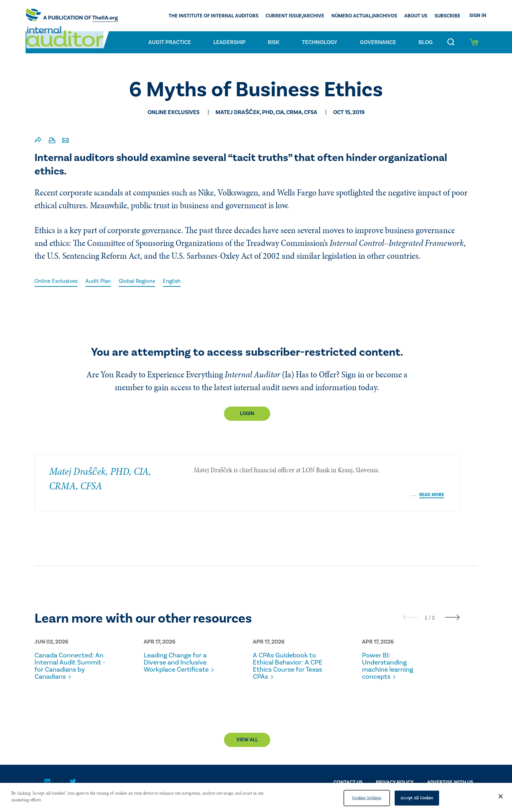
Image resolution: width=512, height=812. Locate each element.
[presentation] (410, 611)
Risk (274, 42)
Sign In (478, 16)
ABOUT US (416, 16)
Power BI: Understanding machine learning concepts (389, 660)
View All (247, 741)
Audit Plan (100, 281)
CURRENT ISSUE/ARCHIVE (295, 16)
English (175, 281)
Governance (378, 42)
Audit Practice (170, 42)
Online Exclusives (57, 281)
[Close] (501, 796)
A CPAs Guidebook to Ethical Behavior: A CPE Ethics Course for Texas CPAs (287, 660)
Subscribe (447, 16)
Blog (426, 42)
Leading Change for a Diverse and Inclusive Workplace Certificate (177, 660)
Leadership (230, 42)
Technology (320, 42)
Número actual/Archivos (364, 16)
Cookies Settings (367, 798)
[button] (426, 612)
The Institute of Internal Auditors (214, 16)
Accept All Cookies (417, 798)
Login (247, 414)
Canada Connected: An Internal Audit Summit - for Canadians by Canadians (66, 664)
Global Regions (140, 281)
